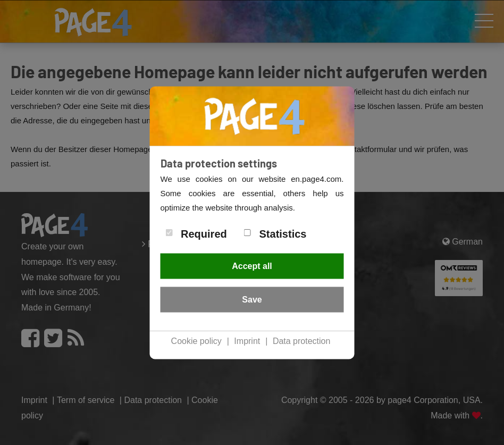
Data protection (302, 341)
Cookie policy (196, 341)
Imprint (247, 341)
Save (252, 300)
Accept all (252, 266)
